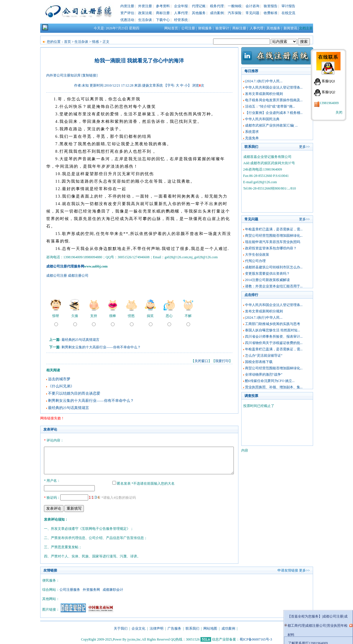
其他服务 (199, 13)
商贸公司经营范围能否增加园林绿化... (274, 236)
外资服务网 (91, 589)
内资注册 (127, 6)
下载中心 (163, 20)
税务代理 (217, 6)
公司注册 (188, 28)
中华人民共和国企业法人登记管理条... (274, 87)
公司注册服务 (70, 589)
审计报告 (288, 6)
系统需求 (252, 132)
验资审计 (222, 28)
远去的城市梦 (59, 379)
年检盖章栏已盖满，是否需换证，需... (274, 229)
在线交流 (288, 13)
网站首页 (171, 28)
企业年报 (181, 6)
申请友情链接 (288, 570)
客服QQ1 (328, 81)
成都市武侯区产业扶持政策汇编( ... (271, 125)
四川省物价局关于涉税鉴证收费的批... (274, 343)
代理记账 (199, 6)
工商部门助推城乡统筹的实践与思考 (273, 324)
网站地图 (210, 628)
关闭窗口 (201, 361)
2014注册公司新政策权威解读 (267, 280)
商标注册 (163, 13)
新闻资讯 (290, 28)
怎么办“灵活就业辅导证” (264, 356)
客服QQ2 (328, 92)
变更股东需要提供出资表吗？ (267, 274)
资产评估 (127, 13)
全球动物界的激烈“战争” (264, 374)
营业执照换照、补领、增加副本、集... (274, 387)
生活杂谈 (145, 20)
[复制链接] (90, 75)
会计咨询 (252, 6)
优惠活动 (127, 20)
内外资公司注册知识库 (63, 75)
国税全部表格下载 (259, 362)
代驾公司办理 (255, 261)
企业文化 (138, 628)
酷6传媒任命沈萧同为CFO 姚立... (270, 381)
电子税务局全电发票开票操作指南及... (274, 100)
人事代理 (181, 13)
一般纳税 (235, 6)
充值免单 (252, 138)
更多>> (304, 147)
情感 (95, 42)
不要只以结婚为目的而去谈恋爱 (74, 393)
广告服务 (174, 628)
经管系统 (181, 20)
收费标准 (271, 13)
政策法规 (145, 13)
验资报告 (271, 6)
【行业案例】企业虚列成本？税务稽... (274, 113)
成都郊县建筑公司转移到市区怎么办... (274, 267)
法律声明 (157, 628)
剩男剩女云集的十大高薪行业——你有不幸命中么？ (101, 347)
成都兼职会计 (113, 589)
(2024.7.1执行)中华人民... (264, 81)
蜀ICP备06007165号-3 (256, 639)
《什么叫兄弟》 (61, 386)
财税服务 (205, 28)
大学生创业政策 (257, 255)
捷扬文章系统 (153, 85)
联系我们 (192, 628)
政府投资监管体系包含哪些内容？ (271, 248)
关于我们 (121, 628)
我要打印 (222, 361)
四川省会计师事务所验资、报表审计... (274, 337)
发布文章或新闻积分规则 (264, 94)
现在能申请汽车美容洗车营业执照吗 (273, 242)
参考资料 (163, 6)
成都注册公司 (78, 276)
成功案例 (217, 13)
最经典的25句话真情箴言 (80, 340)
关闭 (339, 112)
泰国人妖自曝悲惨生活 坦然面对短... (273, 330)
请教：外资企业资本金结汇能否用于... (274, 286)
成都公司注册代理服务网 (65, 266)
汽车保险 (235, 13)
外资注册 (145, 6)
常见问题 (252, 13)
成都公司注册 (57, 276)
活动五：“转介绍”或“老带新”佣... (270, 106)
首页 (67, 42)
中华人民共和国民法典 (262, 119)
